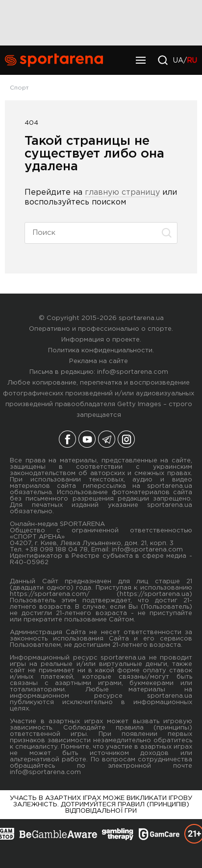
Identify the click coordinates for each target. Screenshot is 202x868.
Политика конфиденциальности (100, 351)
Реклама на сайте (99, 361)
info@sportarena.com (133, 372)
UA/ (185, 61)
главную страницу (122, 193)
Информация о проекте (101, 340)
